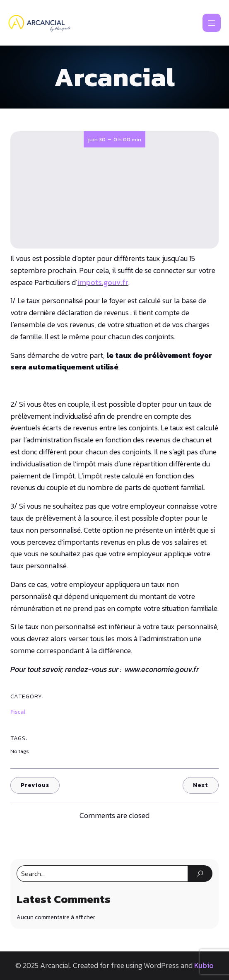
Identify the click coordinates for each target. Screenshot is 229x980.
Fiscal (18, 712)
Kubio (204, 965)
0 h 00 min (127, 139)
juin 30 (97, 139)
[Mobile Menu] (212, 23)
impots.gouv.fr (103, 282)
